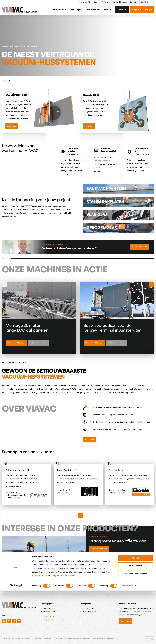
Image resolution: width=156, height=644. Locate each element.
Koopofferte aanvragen (142, 10)
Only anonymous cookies (136, 627)
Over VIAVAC (86, 2)
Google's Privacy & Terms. (63, 629)
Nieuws (96, 2)
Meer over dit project (16, 343)
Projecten (105, 2)
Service (108, 10)
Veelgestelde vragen (119, 2)
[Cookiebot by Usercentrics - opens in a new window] (16, 639)
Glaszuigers (77, 10)
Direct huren (122, 10)
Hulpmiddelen (93, 10)
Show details (127, 639)
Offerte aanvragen (99, 549)
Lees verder (89, 439)
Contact (133, 2)
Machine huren (98, 577)
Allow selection (136, 619)
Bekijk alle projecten (39, 343)
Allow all (136, 611)
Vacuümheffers (59, 10)
